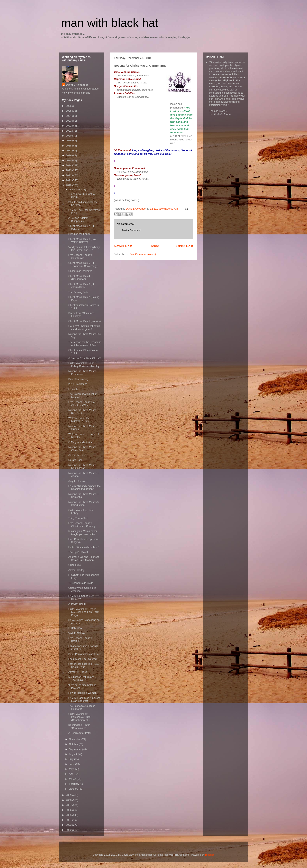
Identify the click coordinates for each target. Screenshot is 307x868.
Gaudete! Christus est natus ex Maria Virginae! (84, 328)
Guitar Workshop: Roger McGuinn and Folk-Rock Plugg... (83, 612)
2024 (69, 116)
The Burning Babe (79, 292)
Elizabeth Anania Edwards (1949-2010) (83, 648)
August (73, 754)
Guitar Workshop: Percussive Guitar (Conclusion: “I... (80, 717)
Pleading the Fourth (79, 234)
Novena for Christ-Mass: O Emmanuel (83, 373)
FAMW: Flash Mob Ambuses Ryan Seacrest (84, 699)
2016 (69, 155)
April (72, 774)
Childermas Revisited (80, 271)
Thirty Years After (78, 518)
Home (154, 246)
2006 (69, 810)
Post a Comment (131, 230)
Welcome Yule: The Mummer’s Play (79, 420)
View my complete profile (76, 93)
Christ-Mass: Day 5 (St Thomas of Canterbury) (83, 264)
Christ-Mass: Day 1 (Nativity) (84, 321)
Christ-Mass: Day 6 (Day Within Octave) (82, 241)
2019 (69, 141)
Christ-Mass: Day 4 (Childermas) (79, 278)
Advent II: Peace (78, 672)
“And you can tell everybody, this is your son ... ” (84, 249)
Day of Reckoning (78, 379)
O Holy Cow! (75, 628)
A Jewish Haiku (77, 604)
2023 (69, 121)
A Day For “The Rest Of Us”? (85, 358)
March (73, 779)
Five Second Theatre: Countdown (80, 256)
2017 (69, 151)
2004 (69, 820)
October (74, 744)
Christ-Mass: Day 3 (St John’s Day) (81, 286)
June (72, 764)
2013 (69, 170)
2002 (69, 830)
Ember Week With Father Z (84, 547)
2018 (69, 146)
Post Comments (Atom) (143, 254)
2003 (69, 825)
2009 (69, 795)
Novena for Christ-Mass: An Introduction (84, 504)
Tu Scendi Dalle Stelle (81, 583)
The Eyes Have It (78, 552)
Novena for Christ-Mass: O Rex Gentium (83, 412)
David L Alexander (77, 85)
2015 (69, 160)
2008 (69, 800)
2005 (69, 815)
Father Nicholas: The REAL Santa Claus (84, 665)
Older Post (185, 246)
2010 (69, 185)
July (72, 759)
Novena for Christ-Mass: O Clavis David (83, 449)
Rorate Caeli (75, 460)
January (74, 789)
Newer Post (123, 246)
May (72, 769)
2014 (69, 165)
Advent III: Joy (76, 570)
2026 (69, 106)
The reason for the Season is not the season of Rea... (85, 344)
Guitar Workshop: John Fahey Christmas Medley (84, 365)
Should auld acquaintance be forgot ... (83, 204)
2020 (69, 136)
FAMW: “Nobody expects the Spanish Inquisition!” (84, 488)
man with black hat (110, 23)
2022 (69, 126)
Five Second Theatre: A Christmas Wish (82, 404)
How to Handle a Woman (82, 693)
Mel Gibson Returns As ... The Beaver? (83, 679)
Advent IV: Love (77, 455)
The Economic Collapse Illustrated (82, 708)
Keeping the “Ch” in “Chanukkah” (79, 726)
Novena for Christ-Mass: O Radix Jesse (83, 467)
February (74, 784)
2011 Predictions (78, 384)
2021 (69, 131)
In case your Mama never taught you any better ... (83, 533)
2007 (69, 805)
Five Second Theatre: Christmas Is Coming (82, 525)
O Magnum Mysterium (81, 442)
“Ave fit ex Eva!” (77, 633)
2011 (69, 180)
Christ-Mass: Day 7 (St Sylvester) (81, 227)
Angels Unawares (78, 481)
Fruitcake (74, 389)
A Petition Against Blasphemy (78, 219)
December (75, 189)
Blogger (209, 855)
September (75, 749)
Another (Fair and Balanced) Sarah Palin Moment (84, 558)
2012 (69, 175)
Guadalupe (75, 565)
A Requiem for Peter (80, 733)
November (75, 739)
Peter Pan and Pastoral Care (85, 654)
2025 (69, 111)
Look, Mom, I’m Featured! (83, 659)
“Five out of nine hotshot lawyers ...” (82, 687)
